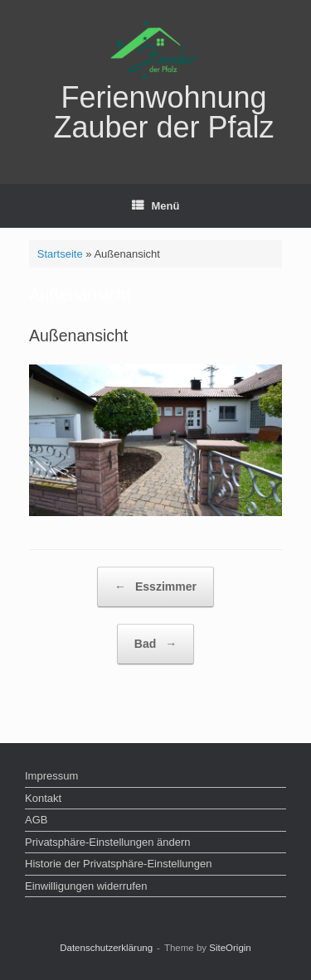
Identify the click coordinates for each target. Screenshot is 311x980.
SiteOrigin (230, 948)
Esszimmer (155, 587)
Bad (155, 644)
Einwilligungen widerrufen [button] (86, 886)
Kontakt (43, 798)
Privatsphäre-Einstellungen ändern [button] (107, 842)
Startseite (60, 254)
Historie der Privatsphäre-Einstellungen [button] (118, 864)
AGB (36, 820)
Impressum (51, 776)
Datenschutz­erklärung (106, 948)
